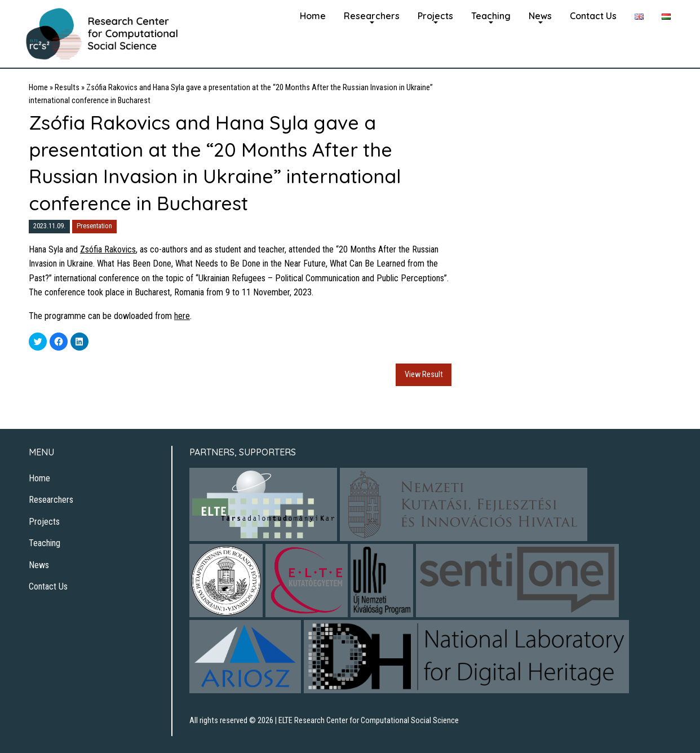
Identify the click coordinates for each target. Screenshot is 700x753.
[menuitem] (313, 15)
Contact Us (593, 16)
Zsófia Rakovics (108, 249)
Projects (435, 16)
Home (313, 16)
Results (67, 88)
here (182, 316)
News (540, 16)
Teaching (491, 16)
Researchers (372, 16)
